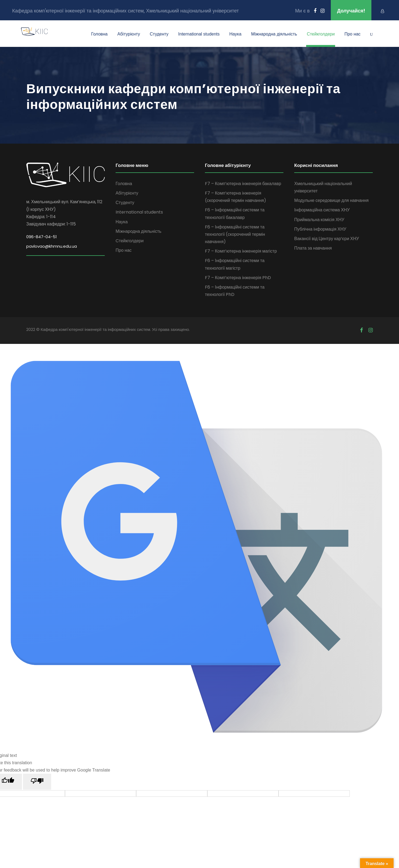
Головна (99, 34)
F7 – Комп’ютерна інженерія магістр (241, 251)
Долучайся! (351, 11)
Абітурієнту (129, 34)
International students (199, 34)
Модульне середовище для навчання (331, 200)
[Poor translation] (37, 782)
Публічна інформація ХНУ (320, 229)
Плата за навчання (313, 248)
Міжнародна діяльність (274, 34)
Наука (235, 34)
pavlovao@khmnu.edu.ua (52, 246)
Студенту (159, 34)
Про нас (352, 34)
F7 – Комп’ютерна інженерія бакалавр (243, 184)
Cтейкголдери (321, 34)
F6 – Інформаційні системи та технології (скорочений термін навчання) (235, 234)
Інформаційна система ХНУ (322, 210)
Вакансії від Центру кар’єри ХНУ (327, 239)
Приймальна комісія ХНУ (319, 220)
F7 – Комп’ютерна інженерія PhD (238, 278)
